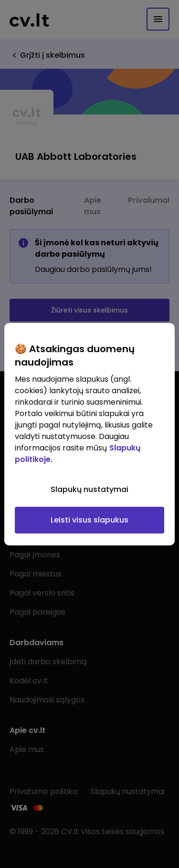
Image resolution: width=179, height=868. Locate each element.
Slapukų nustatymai (89, 489)
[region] (89, 434)
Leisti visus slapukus (89, 520)
